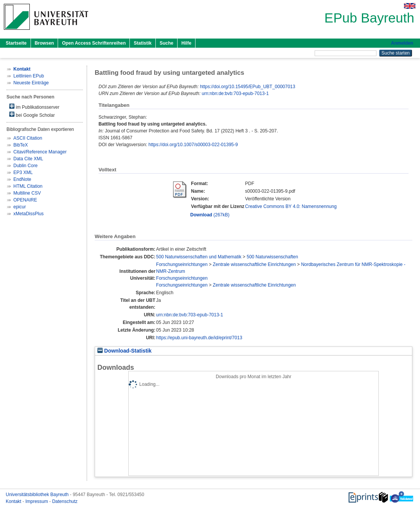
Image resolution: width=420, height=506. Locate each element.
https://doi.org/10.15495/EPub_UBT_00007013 (248, 87)
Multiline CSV (27, 193)
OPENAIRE (25, 200)
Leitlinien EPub (29, 76)
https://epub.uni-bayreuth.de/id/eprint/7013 (199, 338)
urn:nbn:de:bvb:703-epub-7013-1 (235, 93)
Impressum (37, 501)
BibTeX (21, 145)
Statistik (143, 43)
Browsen (44, 43)
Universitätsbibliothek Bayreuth (38, 495)
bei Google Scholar (32, 115)
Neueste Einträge (31, 83)
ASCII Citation (28, 138)
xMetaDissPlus (28, 214)
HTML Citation (28, 186)
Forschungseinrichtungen (182, 264)
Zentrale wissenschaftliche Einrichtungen (254, 264)
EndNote (22, 179)
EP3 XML (23, 172)
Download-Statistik (124, 351)
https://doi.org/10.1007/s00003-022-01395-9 (193, 145)
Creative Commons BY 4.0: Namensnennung (291, 206)
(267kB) (210, 215)
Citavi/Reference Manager (40, 152)
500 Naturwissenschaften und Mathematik (199, 257)
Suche (166, 43)
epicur (20, 207)
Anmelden (402, 43)
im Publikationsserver (34, 107)
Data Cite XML (28, 159)
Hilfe (186, 43)
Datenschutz (65, 501)
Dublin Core (25, 166)
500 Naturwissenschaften (272, 257)
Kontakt (14, 501)
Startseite (16, 43)
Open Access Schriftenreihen (94, 43)
